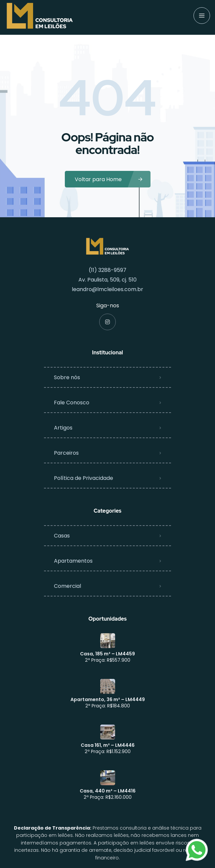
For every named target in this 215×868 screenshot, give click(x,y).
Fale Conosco (72, 403)
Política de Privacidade (84, 478)
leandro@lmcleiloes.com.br (107, 289)
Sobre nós (67, 377)
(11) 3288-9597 (107, 270)
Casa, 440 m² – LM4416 (108, 791)
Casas (62, 536)
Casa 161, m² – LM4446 (108, 745)
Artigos (63, 428)
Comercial (67, 586)
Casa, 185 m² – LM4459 (107, 654)
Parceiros (66, 453)
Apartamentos (73, 561)
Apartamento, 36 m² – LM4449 (108, 699)
